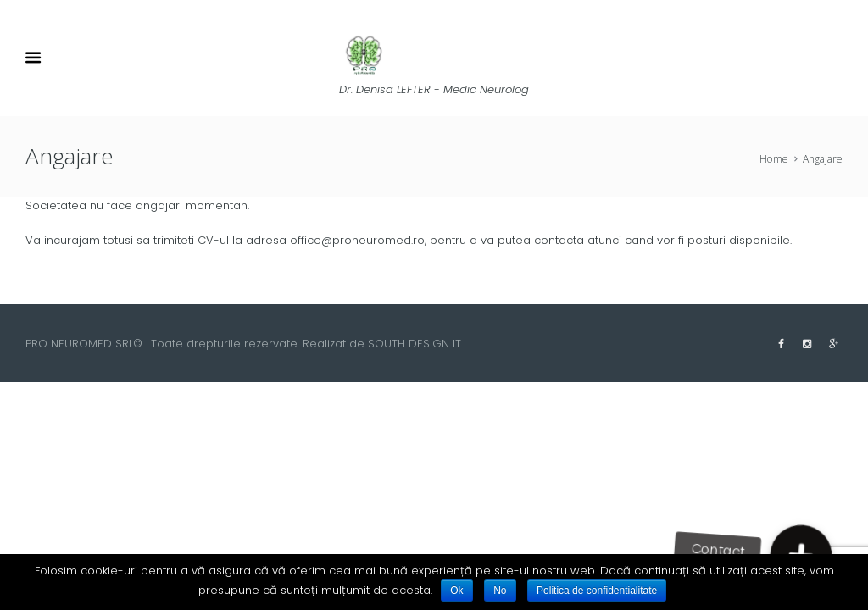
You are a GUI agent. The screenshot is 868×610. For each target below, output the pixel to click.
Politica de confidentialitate (597, 591)
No (500, 591)
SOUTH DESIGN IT (415, 344)
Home (774, 159)
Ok (456, 591)
